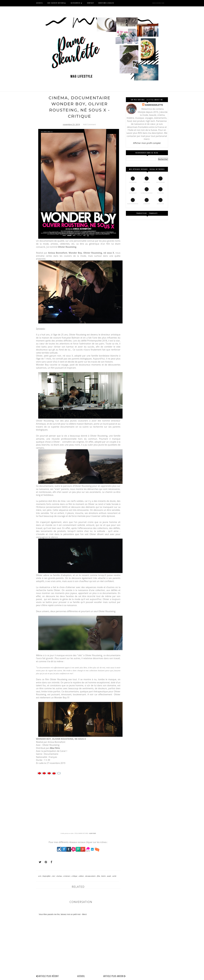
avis (40, 876)
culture (82, 876)
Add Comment (89, 124)
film (99, 876)
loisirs (104, 876)
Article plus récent (49, 976)
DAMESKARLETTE (154, 105)
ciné (54, 876)
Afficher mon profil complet (147, 143)
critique (75, 876)
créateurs (67, 876)
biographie (47, 876)
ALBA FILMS (93, 833)
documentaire (91, 876)
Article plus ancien (115, 976)
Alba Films (55, 748)
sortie (114, 876)
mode (109, 876)
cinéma (59, 876)
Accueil (81, 976)
